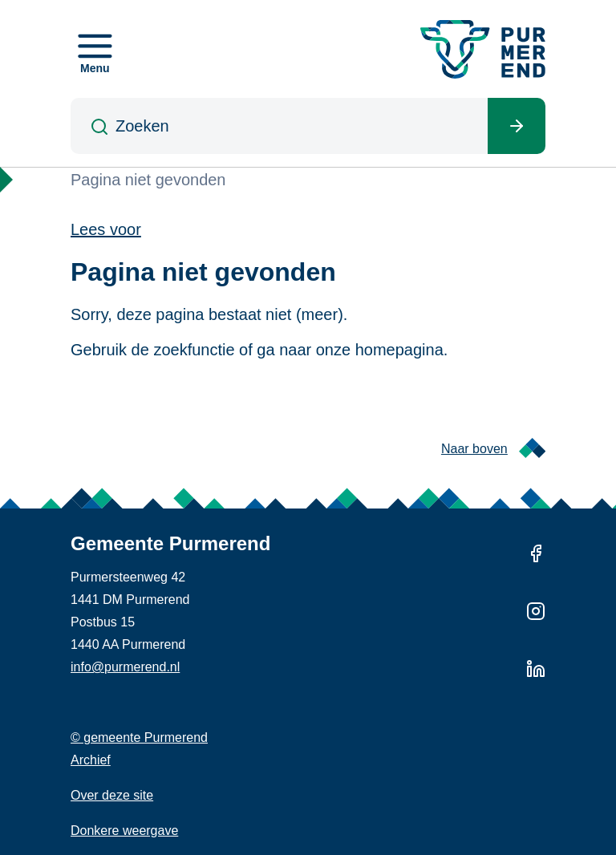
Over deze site (112, 795)
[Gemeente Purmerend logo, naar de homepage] (483, 49)
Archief (91, 760)
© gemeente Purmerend (139, 737)
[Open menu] (95, 49)
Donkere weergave (124, 831)
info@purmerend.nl (125, 667)
